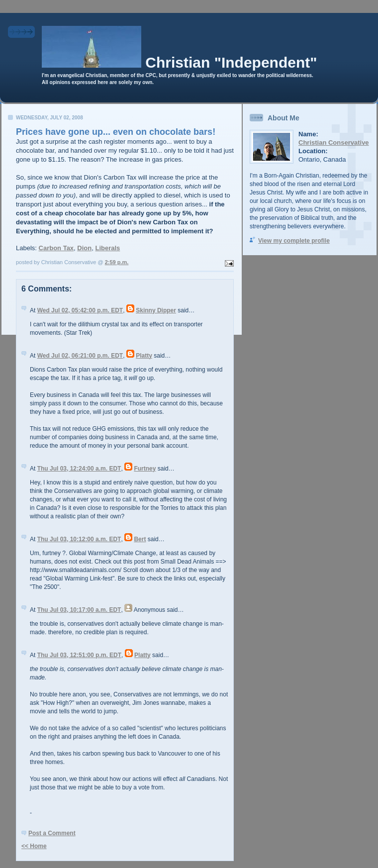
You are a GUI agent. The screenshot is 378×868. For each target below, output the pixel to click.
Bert (140, 539)
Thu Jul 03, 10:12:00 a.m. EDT (79, 539)
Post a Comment (52, 833)
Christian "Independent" (231, 62)
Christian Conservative (334, 143)
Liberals (107, 248)
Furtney (145, 469)
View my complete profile (294, 241)
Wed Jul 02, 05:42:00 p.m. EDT (80, 310)
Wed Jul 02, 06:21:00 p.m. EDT (80, 356)
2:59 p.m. (117, 262)
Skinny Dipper (156, 310)
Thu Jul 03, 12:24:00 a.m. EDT (79, 469)
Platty (144, 356)
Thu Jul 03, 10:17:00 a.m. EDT (79, 610)
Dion (84, 248)
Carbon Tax (56, 248)
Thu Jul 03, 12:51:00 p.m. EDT (79, 655)
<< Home (34, 846)
